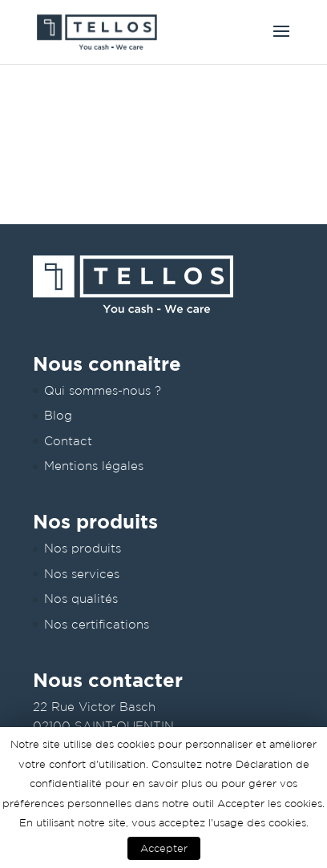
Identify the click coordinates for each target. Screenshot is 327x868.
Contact (68, 441)
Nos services (82, 574)
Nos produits (83, 548)
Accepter (164, 848)
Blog (58, 415)
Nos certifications (97, 624)
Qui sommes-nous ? (103, 390)
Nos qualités (81, 599)
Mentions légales (94, 466)
